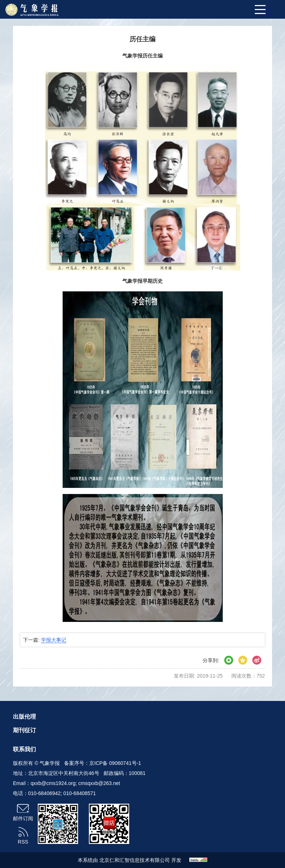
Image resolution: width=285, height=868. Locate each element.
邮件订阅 (23, 818)
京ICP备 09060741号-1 (115, 763)
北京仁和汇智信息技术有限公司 (135, 860)
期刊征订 (24, 730)
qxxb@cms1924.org (53, 783)
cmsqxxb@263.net (99, 783)
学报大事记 (54, 640)
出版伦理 (24, 717)
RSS (23, 842)
